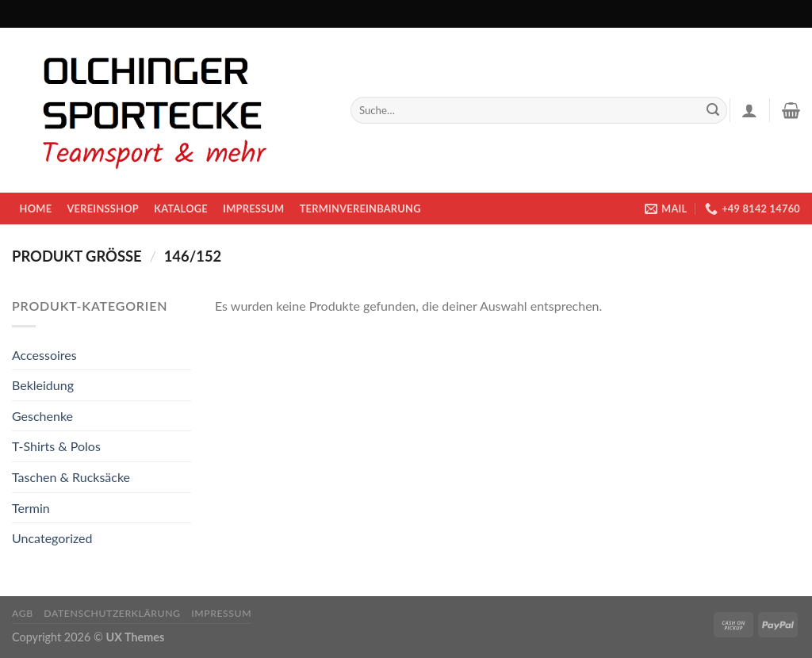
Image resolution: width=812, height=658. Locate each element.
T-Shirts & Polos (56, 446)
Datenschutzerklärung (112, 613)
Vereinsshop (102, 208)
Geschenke (42, 416)
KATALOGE (181, 208)
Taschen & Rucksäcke (71, 477)
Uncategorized (52, 538)
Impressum (253, 208)
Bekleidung (43, 385)
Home (36, 208)
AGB (23, 613)
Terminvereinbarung (360, 208)
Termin (31, 508)
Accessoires (44, 355)
